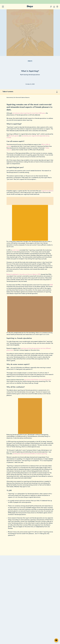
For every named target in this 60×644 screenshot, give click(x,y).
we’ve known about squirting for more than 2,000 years (27, 111)
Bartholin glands (11, 133)
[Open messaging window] (56, 640)
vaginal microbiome (44, 186)
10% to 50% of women (45, 140)
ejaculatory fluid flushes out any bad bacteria (35, 370)
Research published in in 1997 (23, 267)
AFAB (49, 277)
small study (16, 244)
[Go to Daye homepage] (30, 7)
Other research (37, 144)
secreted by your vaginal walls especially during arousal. (34, 133)
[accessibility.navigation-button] (3, 7)
